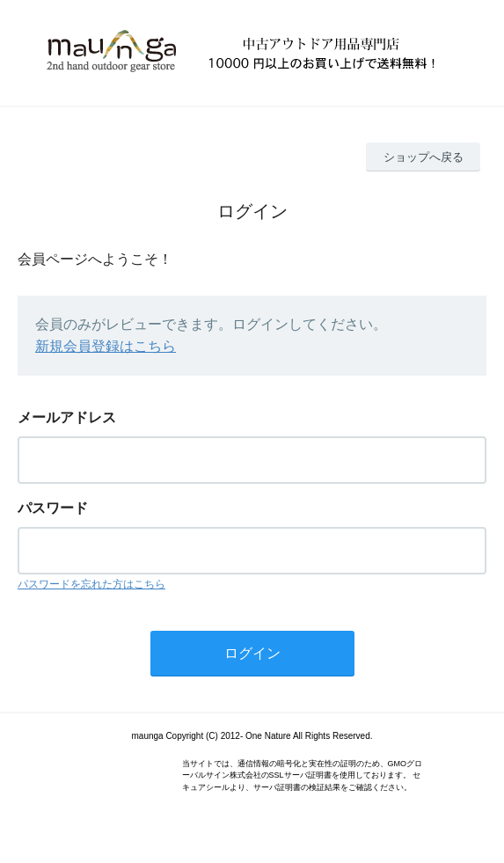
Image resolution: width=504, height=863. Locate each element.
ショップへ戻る (424, 157)
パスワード (53, 508)
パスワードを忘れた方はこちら (91, 584)
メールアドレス (67, 417)
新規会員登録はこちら (106, 346)
